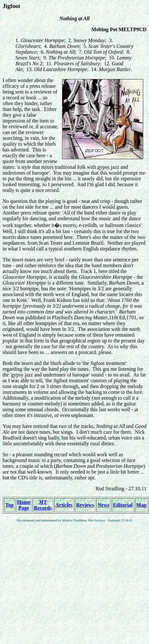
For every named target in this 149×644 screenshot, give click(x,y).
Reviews (85, 505)
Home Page (24, 505)
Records (43, 505)
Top (9, 505)
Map (141, 505)
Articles (64, 505)
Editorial (123, 505)
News (103, 505)
